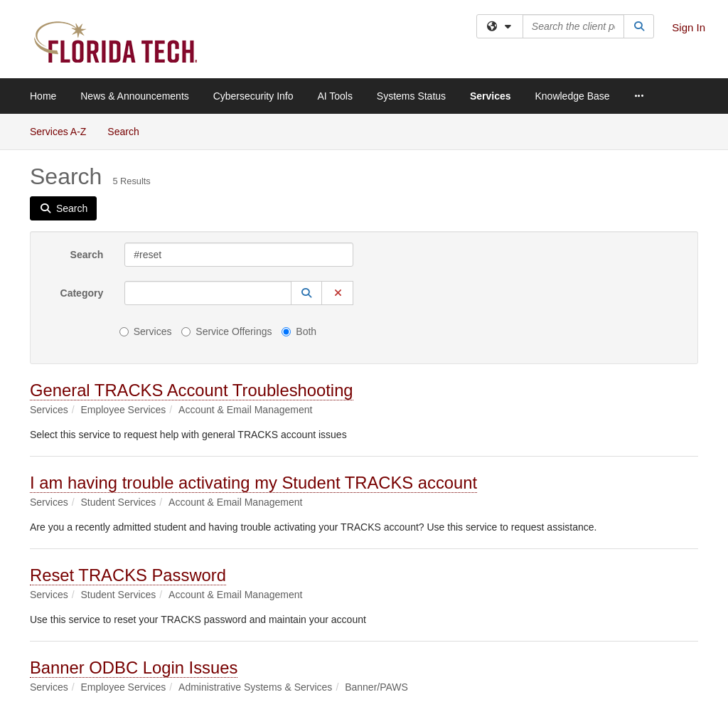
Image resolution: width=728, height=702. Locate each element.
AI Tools (335, 96)
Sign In (689, 27)
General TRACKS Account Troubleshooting (192, 390)
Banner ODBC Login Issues (134, 668)
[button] (306, 293)
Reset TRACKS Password (128, 575)
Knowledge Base (572, 96)
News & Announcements (135, 96)
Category (82, 293)
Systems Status (411, 96)
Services (491, 96)
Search (128, 131)
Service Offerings (226, 331)
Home (43, 96)
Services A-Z (58, 132)
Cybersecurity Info (253, 96)
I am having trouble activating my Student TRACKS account (253, 483)
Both (299, 331)
